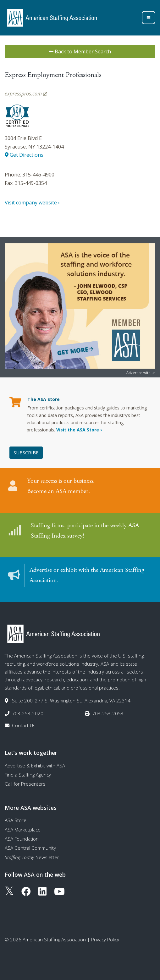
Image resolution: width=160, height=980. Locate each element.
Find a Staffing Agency (28, 775)
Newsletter (32, 857)
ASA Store (16, 820)
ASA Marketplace (23, 830)
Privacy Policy (105, 939)
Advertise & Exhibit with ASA (35, 766)
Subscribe (26, 452)
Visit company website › (32, 203)
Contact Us (24, 725)
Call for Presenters (25, 784)
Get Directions (24, 155)
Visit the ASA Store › (79, 430)
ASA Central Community (30, 848)
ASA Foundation (22, 839)
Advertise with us (141, 373)
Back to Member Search (80, 51)
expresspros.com (26, 94)
